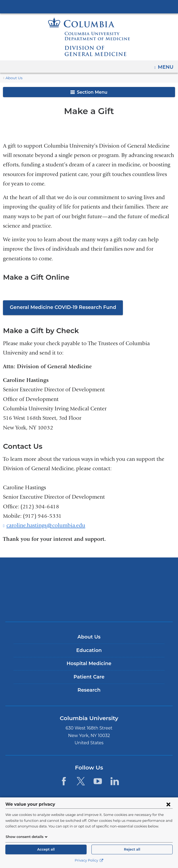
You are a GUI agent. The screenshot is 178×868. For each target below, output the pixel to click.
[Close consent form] (168, 804)
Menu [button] (166, 65)
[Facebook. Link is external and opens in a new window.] (64, 781)
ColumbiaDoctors (89, 606)
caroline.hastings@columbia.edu (46, 526)
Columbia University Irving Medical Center (89, 6)
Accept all (46, 849)
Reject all (132, 849)
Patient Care (89, 677)
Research (89, 690)
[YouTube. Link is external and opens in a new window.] (98, 781)
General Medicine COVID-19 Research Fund (60, 307)
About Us (13, 78)
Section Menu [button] (89, 92)
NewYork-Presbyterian (89, 589)
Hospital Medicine (89, 663)
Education (89, 650)
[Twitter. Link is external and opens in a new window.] (81, 781)
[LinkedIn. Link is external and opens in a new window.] (115, 781)
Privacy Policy (89, 860)
